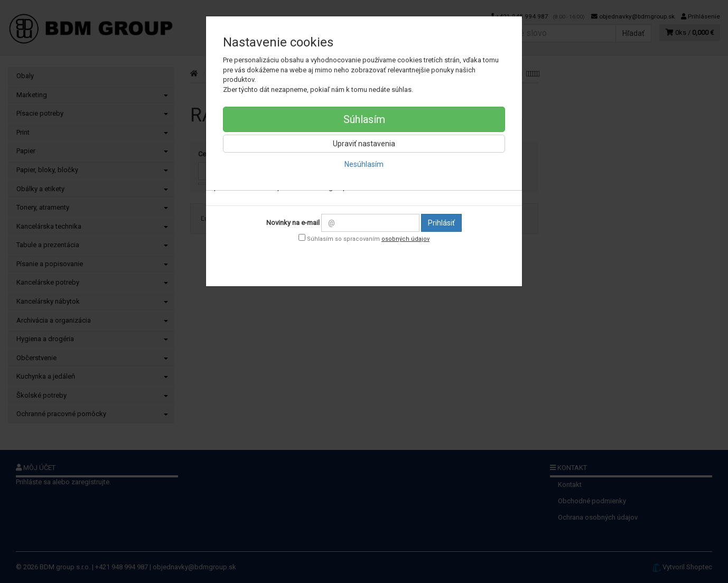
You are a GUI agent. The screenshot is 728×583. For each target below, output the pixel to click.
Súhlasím (364, 119)
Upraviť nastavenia (364, 144)
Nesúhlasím (364, 164)
